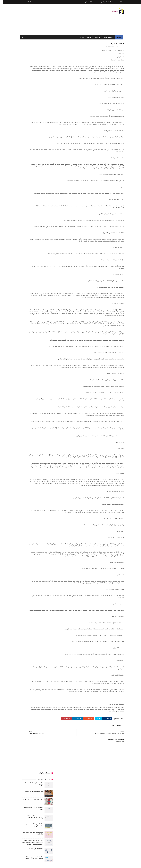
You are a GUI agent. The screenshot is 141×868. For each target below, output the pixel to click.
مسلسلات (41, 202)
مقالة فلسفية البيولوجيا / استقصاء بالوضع (31, 79)
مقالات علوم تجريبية (31, 205)
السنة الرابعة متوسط (44, 162)
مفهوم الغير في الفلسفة (33, 119)
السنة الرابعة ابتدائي (31, 159)
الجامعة (39, 145)
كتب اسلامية (46, 182)
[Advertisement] (52, 19)
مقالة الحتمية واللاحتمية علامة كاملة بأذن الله (31, 55)
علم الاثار (47, 179)
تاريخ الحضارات (27, 165)
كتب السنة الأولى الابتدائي (43, 185)
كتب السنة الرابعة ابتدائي (43, 192)
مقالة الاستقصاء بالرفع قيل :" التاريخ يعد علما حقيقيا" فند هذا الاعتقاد (31, 128)
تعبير (31, 169)
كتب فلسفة (32, 199)
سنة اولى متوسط (35, 172)
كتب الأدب (27, 182)
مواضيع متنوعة (37, 212)
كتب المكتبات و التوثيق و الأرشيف (41, 195)
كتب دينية (40, 199)
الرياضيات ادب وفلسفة (44, 149)
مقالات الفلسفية (107, 37)
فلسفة (41, 179)
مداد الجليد (89, 866)
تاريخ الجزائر (46, 165)
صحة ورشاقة (29, 175)
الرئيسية (118, 37)
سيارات (36, 175)
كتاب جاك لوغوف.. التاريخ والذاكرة (31, 62)
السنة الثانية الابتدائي (44, 155)
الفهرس (95, 2)
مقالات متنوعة (34, 209)
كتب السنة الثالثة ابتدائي (28, 185)
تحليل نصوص (37, 169)
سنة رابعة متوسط (45, 175)
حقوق (48, 172)
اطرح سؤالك (82, 2)
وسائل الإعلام (46, 219)
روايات (88, 37)
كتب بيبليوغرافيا (26, 195)
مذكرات (47, 202)
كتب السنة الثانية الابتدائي (43, 189)
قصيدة (30, 179)
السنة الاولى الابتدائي (31, 149)
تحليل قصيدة (46, 169)
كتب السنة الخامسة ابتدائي (27, 189)
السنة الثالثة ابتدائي (44, 152)
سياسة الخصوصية (118, 2)
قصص (35, 179)
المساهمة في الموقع (103, 2)
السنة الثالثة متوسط (32, 152)
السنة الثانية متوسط (31, 155)
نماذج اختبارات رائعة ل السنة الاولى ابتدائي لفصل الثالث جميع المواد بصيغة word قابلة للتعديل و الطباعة (30, 113)
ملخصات (27, 209)
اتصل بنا (111, 2)
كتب (82, 37)
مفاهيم (34, 202)
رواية (43, 172)
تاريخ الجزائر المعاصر (37, 165)
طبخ (23, 175)
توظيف (26, 169)
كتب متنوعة (24, 199)
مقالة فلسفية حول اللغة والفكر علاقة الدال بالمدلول (30, 104)
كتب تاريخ (47, 199)
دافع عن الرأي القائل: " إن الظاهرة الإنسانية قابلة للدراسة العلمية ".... (31, 87)
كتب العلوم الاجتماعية (29, 192)
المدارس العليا (33, 162)
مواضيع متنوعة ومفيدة (44, 215)
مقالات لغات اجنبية (45, 209)
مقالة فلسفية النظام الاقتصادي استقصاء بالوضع (32, 96)
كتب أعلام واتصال (36, 182)
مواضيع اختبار (46, 212)
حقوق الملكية (89, 2)
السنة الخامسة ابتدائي (44, 159)
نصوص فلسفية (32, 215)
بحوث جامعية (25, 162)
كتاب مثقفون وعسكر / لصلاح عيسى (31, 70)
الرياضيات (33, 145)
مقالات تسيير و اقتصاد (44, 205)
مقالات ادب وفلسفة (26, 202)
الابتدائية (96, 37)
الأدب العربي (46, 145)
